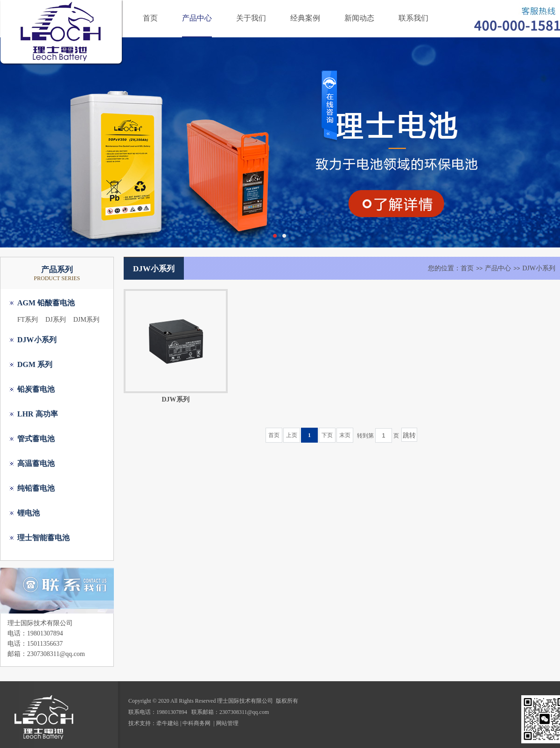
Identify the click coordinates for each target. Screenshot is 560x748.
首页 (150, 18)
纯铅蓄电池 (36, 488)
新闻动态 (359, 18)
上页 (292, 435)
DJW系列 (175, 399)
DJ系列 (56, 320)
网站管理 (227, 723)
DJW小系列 (37, 340)
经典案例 (305, 18)
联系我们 (413, 18)
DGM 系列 (35, 364)
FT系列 (28, 320)
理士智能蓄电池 (43, 538)
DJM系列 (86, 320)
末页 (345, 435)
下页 (327, 435)
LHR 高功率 (38, 414)
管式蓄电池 (36, 439)
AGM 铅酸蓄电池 (46, 303)
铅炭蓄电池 (36, 389)
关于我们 (251, 18)
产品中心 (197, 18)
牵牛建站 (168, 723)
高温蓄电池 (36, 463)
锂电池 (28, 513)
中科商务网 (196, 723)
